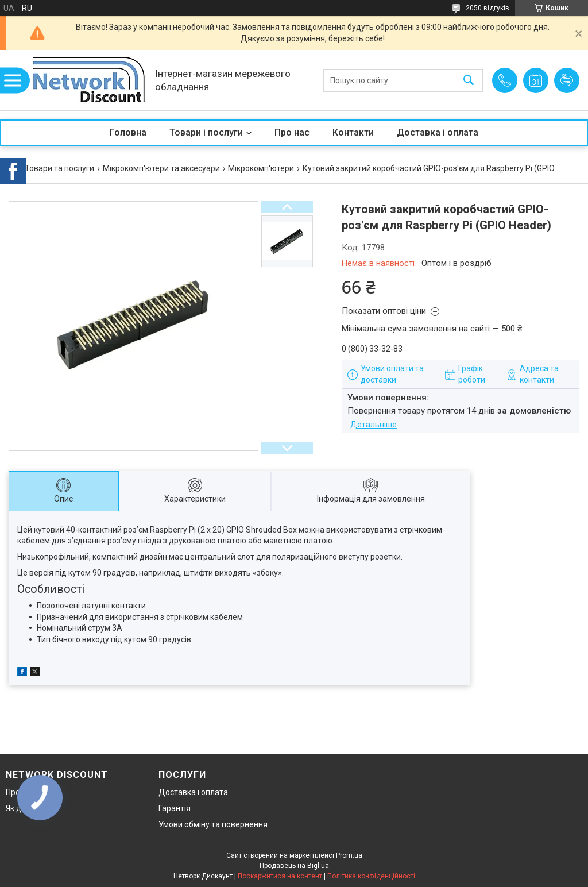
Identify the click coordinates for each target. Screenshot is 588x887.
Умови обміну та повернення (213, 824)
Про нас (292, 132)
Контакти (353, 132)
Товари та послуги (59, 168)
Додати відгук (567, 80)
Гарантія (175, 808)
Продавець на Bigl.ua (294, 866)
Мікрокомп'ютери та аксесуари (161, 168)
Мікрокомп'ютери (261, 168)
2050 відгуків (488, 8)
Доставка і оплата (438, 132)
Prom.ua (349, 855)
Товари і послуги (206, 132)
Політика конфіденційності (371, 876)
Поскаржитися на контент (280, 876)
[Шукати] (469, 80)
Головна (128, 132)
